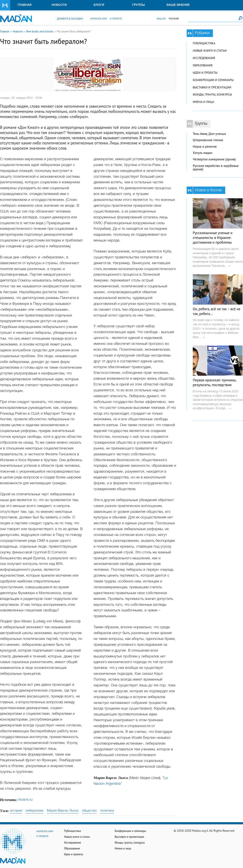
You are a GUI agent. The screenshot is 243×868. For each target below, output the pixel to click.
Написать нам (99, 19)
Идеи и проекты (205, 73)
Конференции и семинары (213, 80)
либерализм (34, 811)
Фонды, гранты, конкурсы (212, 94)
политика (107, 811)
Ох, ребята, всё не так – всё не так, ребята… (217, 311)
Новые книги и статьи (210, 51)
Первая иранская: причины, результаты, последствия (215, 382)
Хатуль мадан (203, 153)
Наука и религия (205, 146)
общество (89, 811)
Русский (174, 19)
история (16, 811)
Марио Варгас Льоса (63, 811)
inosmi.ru (25, 800)
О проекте (116, 19)
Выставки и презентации (212, 87)
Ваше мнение (178, 5)
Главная (25, 5)
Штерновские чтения (208, 140)
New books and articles (40, 31)
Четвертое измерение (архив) (214, 159)
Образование (203, 65)
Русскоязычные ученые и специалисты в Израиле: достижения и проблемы (213, 238)
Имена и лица (203, 102)
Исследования (204, 58)
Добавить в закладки (70, 19)
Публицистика (204, 43)
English (161, 19)
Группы (139, 5)
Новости (59, 5)
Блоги (99, 5)
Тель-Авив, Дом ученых (209, 134)
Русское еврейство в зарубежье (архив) (216, 168)
